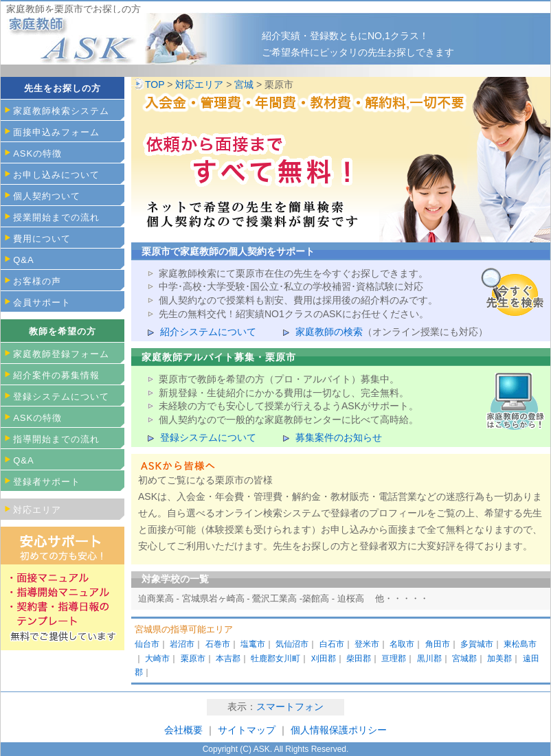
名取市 (402, 644)
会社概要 (183, 730)
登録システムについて (208, 437)
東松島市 (520, 644)
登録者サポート (47, 482)
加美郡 (499, 658)
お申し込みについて (56, 175)
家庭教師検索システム (61, 111)
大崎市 (157, 658)
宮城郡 (464, 658)
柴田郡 (359, 658)
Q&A (23, 260)
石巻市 (218, 644)
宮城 (244, 84)
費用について (42, 239)
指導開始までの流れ (56, 439)
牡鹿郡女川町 (275, 658)
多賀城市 (477, 644)
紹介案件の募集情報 (56, 375)
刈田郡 (324, 658)
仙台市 (147, 644)
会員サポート (42, 302)
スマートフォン (290, 707)
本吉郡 (228, 658)
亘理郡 (394, 658)
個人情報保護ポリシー (339, 730)
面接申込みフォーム (56, 132)
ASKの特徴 (37, 153)
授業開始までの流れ (56, 217)
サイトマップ (248, 730)
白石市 (332, 644)
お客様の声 (37, 281)
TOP (155, 84)
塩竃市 (253, 644)
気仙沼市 (292, 644)
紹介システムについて (208, 332)
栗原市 (193, 658)
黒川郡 (429, 658)
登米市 (367, 644)
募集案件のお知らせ (339, 437)
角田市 (438, 644)
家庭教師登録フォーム (61, 354)
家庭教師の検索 (329, 332)
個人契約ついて (47, 196)
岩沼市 (182, 644)
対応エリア (199, 84)
